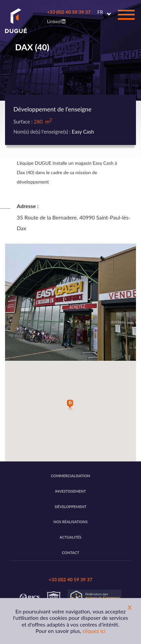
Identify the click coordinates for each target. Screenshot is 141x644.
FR (100, 12)
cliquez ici (94, 631)
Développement (71, 507)
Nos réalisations (70, 522)
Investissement (70, 491)
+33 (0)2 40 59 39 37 (69, 12)
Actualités (71, 537)
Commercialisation (70, 476)
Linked (56, 21)
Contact (70, 553)
